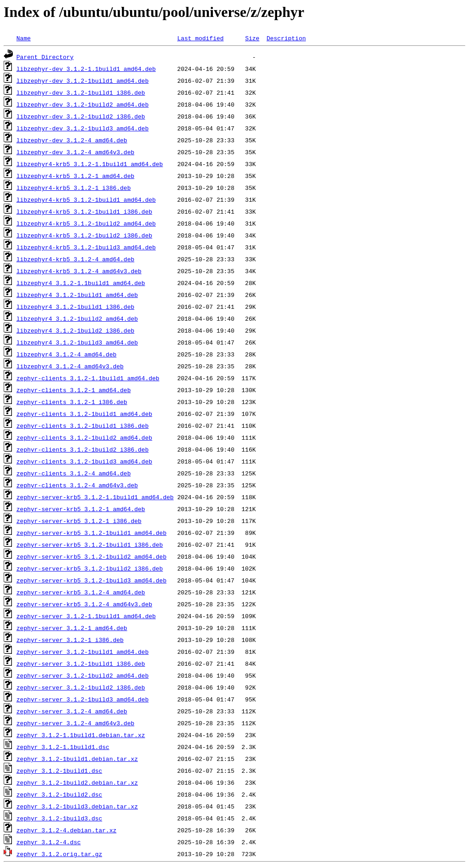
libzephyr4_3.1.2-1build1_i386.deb (75, 307)
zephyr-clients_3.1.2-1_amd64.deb (74, 390)
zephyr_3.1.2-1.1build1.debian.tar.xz (81, 735)
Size (252, 38)
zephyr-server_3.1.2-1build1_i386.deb (81, 663)
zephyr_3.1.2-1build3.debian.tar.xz (77, 806)
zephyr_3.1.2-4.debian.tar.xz (66, 830)
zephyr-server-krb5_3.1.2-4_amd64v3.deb (84, 604)
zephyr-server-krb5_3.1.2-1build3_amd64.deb (92, 580)
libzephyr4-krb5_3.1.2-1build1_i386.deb (84, 211)
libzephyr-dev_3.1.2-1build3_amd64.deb (83, 128)
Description (286, 38)
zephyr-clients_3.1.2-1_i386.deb (72, 402)
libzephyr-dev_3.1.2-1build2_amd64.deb (83, 104)
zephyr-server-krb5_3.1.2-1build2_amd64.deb (92, 556)
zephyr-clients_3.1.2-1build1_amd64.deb (84, 414)
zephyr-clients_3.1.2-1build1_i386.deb (83, 426)
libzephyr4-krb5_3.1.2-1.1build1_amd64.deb (90, 164)
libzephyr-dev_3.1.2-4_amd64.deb (72, 140)
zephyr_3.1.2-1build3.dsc (59, 818)
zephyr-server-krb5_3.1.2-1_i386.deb (79, 521)
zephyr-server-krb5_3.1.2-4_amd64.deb (81, 592)
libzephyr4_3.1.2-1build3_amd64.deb (77, 342)
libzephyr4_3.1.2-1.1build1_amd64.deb (81, 283)
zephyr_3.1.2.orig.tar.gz (59, 854)
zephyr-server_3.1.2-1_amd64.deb (72, 628)
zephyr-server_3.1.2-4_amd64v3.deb (75, 723)
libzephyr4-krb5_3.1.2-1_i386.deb (74, 188)
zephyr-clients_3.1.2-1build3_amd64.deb (84, 461)
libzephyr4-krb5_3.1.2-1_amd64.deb (75, 176)
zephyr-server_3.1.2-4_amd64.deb (72, 711)
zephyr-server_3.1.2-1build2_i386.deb (81, 687)
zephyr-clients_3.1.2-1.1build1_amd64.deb (88, 378)
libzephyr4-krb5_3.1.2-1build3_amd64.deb (86, 247)
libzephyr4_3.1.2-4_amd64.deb (66, 354)
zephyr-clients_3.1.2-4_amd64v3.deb (77, 485)
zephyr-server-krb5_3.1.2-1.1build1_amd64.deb (95, 497)
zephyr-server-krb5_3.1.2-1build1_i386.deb (90, 545)
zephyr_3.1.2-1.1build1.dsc (63, 747)
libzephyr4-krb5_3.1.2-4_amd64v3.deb (79, 271)
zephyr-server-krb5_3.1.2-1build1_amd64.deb (92, 533)
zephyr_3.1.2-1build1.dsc (59, 771)
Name (24, 38)
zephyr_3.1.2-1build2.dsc (59, 794)
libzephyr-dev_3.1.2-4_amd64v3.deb (75, 152)
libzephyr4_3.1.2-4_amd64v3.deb (70, 366)
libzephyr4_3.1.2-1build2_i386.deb (75, 330)
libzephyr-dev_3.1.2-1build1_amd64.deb (83, 81)
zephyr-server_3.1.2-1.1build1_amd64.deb (86, 616)
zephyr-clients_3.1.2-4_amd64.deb (74, 473)
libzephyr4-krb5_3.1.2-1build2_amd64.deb (86, 223)
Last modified (200, 38)
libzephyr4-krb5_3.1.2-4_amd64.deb (75, 259)
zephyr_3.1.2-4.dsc (49, 842)
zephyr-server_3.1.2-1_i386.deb (70, 640)
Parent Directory (45, 57)
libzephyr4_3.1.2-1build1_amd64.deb (77, 295)
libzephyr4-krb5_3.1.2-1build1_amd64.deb (86, 199)
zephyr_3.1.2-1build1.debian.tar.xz (77, 759)
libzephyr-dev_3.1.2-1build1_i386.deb (81, 92)
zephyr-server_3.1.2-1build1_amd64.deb (83, 652)
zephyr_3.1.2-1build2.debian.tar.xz (77, 782)
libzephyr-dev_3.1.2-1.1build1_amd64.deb (86, 69)
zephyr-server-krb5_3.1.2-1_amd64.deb (81, 509)
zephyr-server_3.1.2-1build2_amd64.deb (83, 675)
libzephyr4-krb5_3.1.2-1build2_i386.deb (84, 235)
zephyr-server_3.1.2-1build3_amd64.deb (83, 699)
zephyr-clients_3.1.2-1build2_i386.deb (83, 449)
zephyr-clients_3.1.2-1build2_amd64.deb (84, 437)
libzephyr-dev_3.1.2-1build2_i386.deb (81, 116)
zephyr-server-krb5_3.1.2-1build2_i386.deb (90, 568)
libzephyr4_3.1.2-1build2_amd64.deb (77, 318)
